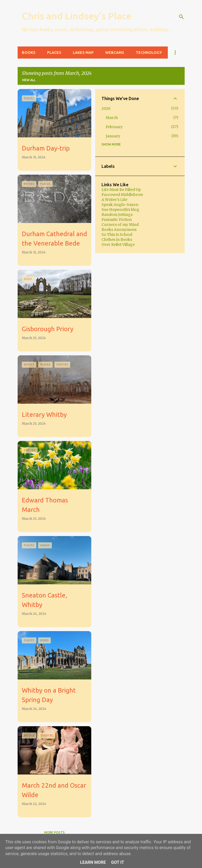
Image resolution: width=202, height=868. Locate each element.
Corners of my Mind (120, 225)
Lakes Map (83, 53)
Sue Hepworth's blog (120, 210)
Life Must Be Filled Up (121, 190)
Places (54, 53)
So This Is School (117, 235)
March (112, 118)
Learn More (93, 862)
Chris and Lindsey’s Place (77, 16)
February (114, 127)
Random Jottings (117, 215)
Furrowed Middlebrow (122, 195)
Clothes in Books (117, 240)
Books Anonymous (119, 230)
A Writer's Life (114, 200)
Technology (149, 53)
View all (29, 80)
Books (29, 53)
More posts (54, 832)
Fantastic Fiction (117, 220)
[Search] (181, 17)
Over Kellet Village (118, 245)
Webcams (115, 53)
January (113, 136)
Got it (117, 862)
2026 (106, 108)
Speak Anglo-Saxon (120, 205)
